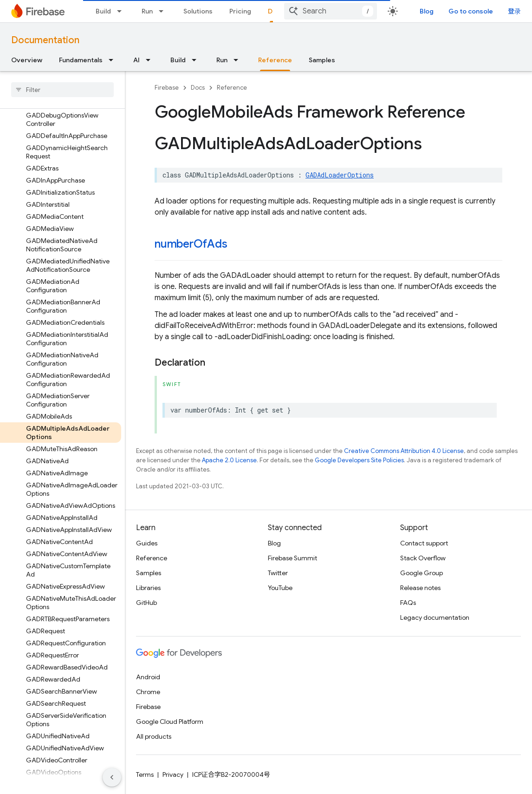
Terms (145, 774)
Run (147, 11)
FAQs (408, 603)
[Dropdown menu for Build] (122, 11)
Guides (147, 543)
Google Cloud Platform (170, 722)
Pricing (240, 11)
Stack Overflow (423, 558)
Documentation (45, 40)
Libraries (148, 588)
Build (103, 11)
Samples (322, 60)
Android (148, 677)
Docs (198, 88)
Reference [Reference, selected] (275, 60)
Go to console (491, 11)
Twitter (278, 573)
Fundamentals (81, 60)
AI (136, 60)
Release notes (420, 588)
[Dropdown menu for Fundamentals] (114, 60)
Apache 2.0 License (229, 460)
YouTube (280, 588)
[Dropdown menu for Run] (164, 11)
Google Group (422, 573)
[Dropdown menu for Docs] (295, 11)
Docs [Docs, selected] (276, 11)
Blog (447, 11)
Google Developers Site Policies (359, 460)
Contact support (424, 543)
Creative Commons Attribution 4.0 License (404, 451)
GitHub (146, 603)
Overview (27, 60)
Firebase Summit (292, 558)
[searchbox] (62, 90)
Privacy (173, 774)
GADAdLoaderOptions (340, 175)
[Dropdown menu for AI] (151, 60)
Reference (232, 88)
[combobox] (368, 11)
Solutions (198, 11)
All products (154, 736)
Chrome (148, 692)
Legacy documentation (435, 617)
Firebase (167, 88)
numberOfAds (191, 244)
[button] (55, 145)
